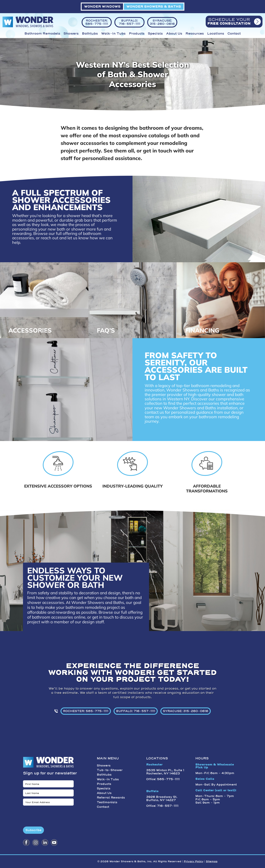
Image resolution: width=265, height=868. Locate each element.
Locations (216, 34)
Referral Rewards (111, 798)
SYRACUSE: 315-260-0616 (186, 711)
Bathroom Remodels (42, 34)
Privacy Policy (194, 861)
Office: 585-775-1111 (163, 779)
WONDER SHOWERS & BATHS (154, 6)
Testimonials (107, 802)
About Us (174, 34)
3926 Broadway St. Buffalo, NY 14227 (162, 798)
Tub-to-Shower (110, 770)
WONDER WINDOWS (102, 6)
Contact (234, 34)
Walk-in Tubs (113, 34)
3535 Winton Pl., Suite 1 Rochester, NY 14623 (165, 772)
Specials (155, 34)
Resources (195, 34)
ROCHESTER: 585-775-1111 (86, 711)
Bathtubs (90, 34)
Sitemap (212, 861)
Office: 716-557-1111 (162, 806)
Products (137, 34)
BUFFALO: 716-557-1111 (136, 711)
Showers (71, 34)
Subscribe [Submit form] (33, 830)
